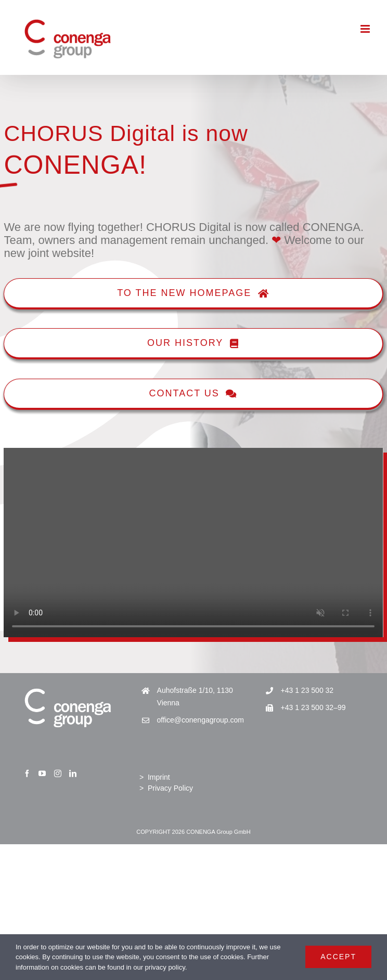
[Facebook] (27, 773)
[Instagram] (58, 773)
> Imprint (155, 777)
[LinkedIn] (73, 773)
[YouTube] (42, 773)
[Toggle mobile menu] (366, 29)
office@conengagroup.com (201, 720)
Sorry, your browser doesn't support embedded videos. (193, 543)
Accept (338, 957)
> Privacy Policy (166, 788)
